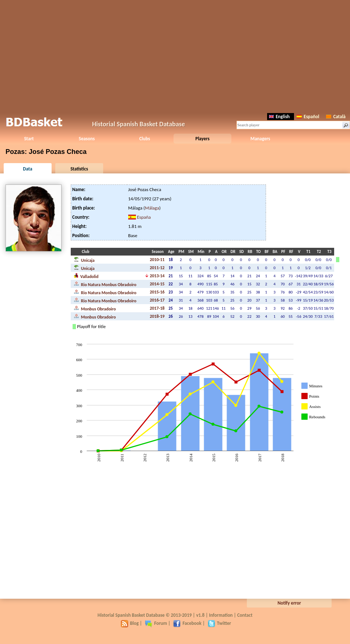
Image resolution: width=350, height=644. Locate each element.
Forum (156, 623)
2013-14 (157, 276)
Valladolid (86, 276)
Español (308, 117)
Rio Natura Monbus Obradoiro (105, 284)
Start (29, 139)
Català (336, 117)
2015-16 (157, 292)
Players (202, 139)
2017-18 (157, 308)
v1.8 (200, 615)
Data (27, 169)
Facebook (187, 623)
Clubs (145, 139)
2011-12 (157, 268)
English (279, 117)
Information (221, 615)
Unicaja (84, 260)
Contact (245, 615)
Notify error (289, 603)
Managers (260, 139)
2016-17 (157, 300)
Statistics (79, 169)
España (144, 217)
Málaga (152, 208)
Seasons (87, 139)
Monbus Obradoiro (95, 308)
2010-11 (157, 260)
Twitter (219, 623)
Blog (130, 623)
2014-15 (157, 284)
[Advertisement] (175, 55)
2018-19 (157, 316)
